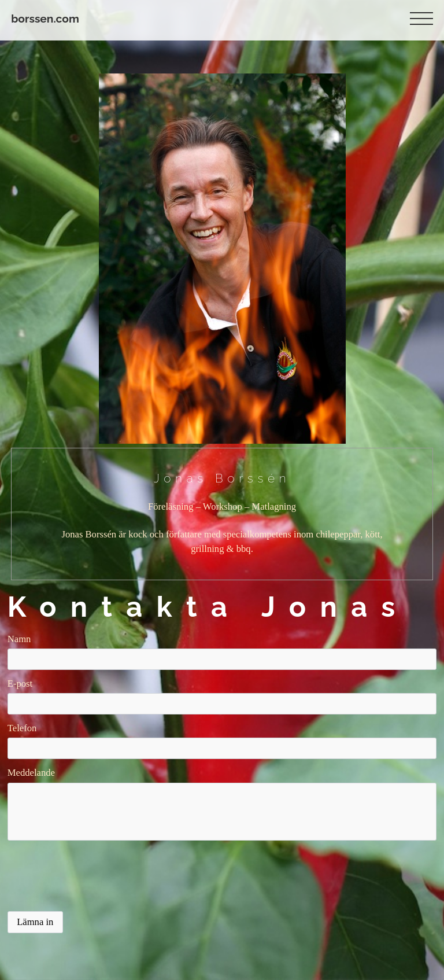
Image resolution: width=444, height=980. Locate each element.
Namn (19, 639)
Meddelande (31, 773)
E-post (20, 684)
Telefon (22, 728)
